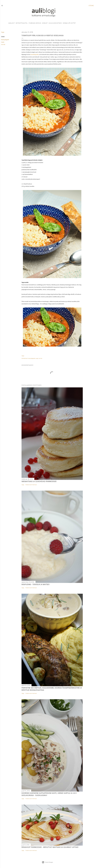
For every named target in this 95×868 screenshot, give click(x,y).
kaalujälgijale (5, 40)
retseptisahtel (21, 23)
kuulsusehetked (55, 23)
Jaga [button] (3, 32)
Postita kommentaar (31, 485)
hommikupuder (35, 55)
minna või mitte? (69, 23)
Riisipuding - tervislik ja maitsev (35, 585)
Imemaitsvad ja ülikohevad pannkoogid (39, 482)
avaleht (11, 23)
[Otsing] (91, 6)
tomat (3, 44)
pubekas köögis (34, 23)
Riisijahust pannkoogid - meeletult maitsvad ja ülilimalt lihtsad (50, 847)
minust (44, 23)
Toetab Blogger (47, 862)
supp (3, 42)
